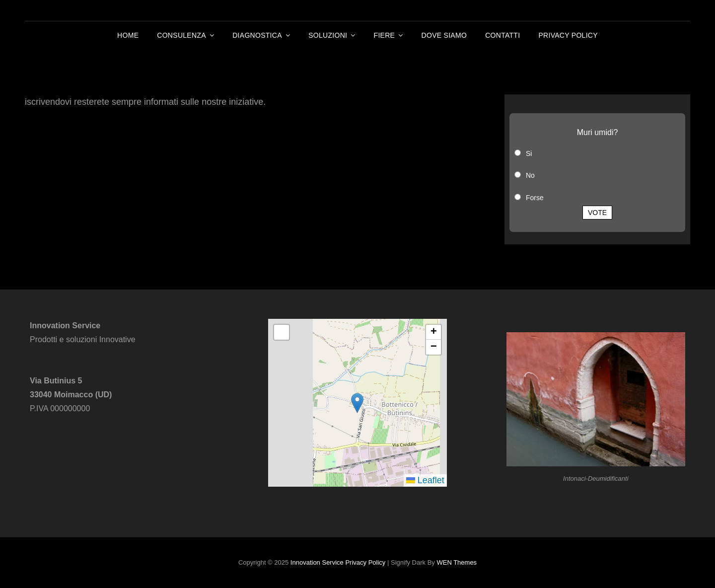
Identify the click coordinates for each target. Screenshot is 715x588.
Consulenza (181, 35)
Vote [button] (597, 213)
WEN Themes (457, 562)
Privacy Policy (568, 35)
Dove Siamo (444, 35)
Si (529, 153)
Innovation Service (317, 562)
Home (128, 35)
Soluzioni (328, 35)
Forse (535, 198)
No (530, 175)
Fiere (385, 35)
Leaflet (425, 480)
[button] (357, 403)
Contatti (502, 35)
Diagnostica (257, 35)
